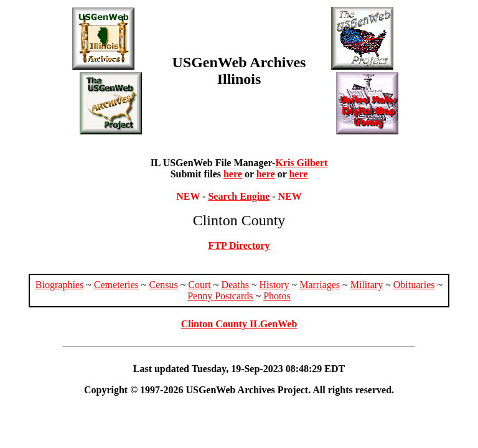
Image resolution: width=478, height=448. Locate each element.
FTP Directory (239, 245)
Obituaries (414, 285)
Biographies (59, 285)
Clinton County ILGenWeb (239, 324)
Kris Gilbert (301, 163)
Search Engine (239, 196)
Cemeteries (116, 285)
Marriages (320, 285)
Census (163, 285)
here (233, 174)
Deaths (235, 285)
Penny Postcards (220, 296)
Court (199, 285)
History (274, 285)
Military (367, 285)
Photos (277, 296)
